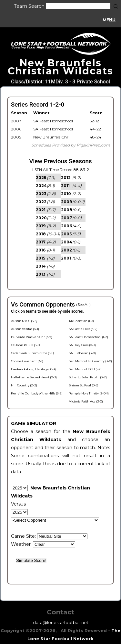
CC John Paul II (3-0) (26, 345)
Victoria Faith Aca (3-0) (86, 401)
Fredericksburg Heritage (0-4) (34, 369)
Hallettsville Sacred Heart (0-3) (34, 377)
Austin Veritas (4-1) (25, 329)
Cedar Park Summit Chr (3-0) (33, 353)
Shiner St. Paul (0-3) (84, 385)
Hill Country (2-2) (24, 385)
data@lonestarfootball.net (61, 622)
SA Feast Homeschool (53, 121)
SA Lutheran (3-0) (82, 353)
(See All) (83, 304)
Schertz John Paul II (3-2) (88, 377)
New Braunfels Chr (51, 137)
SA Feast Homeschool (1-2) (89, 337)
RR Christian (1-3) (81, 321)
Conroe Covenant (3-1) (27, 361)
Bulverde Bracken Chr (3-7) (32, 337)
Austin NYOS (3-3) (24, 321)
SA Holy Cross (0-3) (82, 345)
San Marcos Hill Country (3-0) (91, 361)
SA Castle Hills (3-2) (83, 329)
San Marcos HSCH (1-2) (85, 369)
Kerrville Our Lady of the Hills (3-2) (37, 393)
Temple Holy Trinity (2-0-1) (89, 393)
